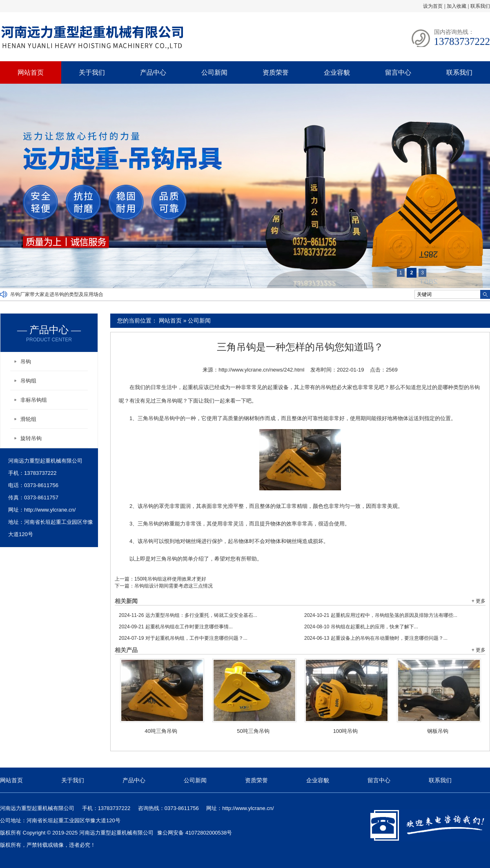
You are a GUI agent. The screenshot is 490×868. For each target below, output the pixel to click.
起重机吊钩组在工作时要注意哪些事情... (176, 627)
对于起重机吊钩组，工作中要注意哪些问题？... (183, 638)
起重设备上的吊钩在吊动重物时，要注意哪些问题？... (376, 638)
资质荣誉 (276, 72)
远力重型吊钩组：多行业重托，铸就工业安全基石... (188, 615)
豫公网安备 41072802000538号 (195, 833)
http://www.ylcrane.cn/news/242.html (261, 370)
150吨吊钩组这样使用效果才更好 (170, 579)
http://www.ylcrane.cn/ (50, 510)
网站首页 (31, 72)
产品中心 (153, 72)
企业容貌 (337, 72)
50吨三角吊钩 (253, 731)
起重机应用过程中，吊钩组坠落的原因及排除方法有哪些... (381, 615)
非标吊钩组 (34, 400)
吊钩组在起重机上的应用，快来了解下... (361, 627)
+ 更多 (479, 601)
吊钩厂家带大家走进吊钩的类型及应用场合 (57, 294)
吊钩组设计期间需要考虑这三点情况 (174, 586)
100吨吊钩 (346, 731)
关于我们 (92, 72)
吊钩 (26, 362)
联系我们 (480, 6)
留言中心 (398, 72)
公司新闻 (214, 72)
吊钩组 (28, 381)
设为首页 (433, 6)
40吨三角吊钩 (161, 731)
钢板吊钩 (438, 731)
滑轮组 (28, 419)
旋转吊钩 (31, 438)
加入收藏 (457, 6)
